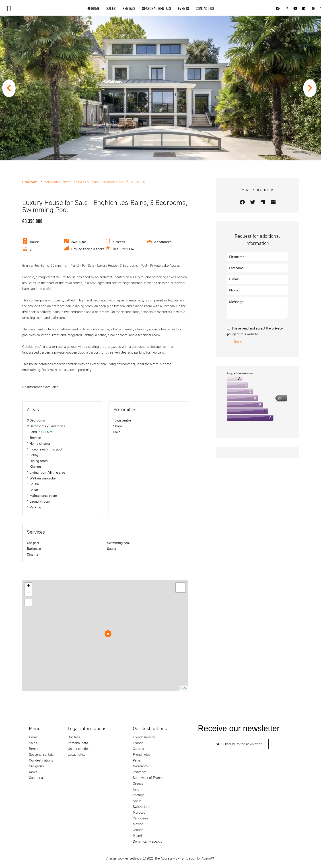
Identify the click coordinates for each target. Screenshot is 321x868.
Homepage (30, 182)
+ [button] (28, 586)
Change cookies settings (123, 858)
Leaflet (184, 688)
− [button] (28, 593)
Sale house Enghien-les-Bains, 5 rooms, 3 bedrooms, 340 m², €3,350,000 (95, 182)
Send (238, 341)
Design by (200, 858)
